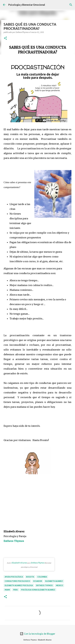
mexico (59, 585)
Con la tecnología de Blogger (37, 634)
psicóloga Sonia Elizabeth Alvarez (38, 590)
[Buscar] (71, 5)
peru (16, 590)
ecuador (38, 581)
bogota (30, 577)
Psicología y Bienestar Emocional (27, 5)
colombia (42, 577)
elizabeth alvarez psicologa (19, 585)
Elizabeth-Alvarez (19, 563)
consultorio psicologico (17, 581)
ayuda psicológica (14, 577)
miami (7, 590)
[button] (5, 38)
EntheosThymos (38, 563)
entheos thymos (44, 585)
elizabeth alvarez (54, 581)
